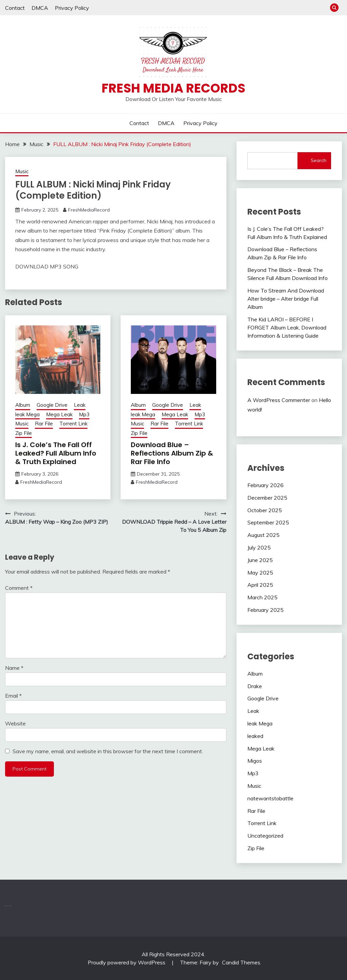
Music (22, 171)
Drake (255, 686)
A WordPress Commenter (279, 400)
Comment (19, 588)
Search (319, 160)
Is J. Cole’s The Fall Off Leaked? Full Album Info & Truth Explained (56, 453)
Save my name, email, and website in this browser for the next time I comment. (108, 751)
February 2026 (266, 485)
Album (23, 405)
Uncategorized (265, 836)
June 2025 (260, 560)
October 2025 (265, 510)
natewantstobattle (270, 798)
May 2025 (260, 573)
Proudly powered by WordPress (127, 962)
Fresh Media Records (173, 88)
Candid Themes (241, 962)
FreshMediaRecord (89, 210)
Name (14, 668)
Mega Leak (59, 414)
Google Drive (52, 405)
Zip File (24, 433)
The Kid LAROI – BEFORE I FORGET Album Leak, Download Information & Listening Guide (287, 327)
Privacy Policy (72, 8)
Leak (80, 405)
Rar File (44, 424)
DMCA (40, 8)
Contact (15, 8)
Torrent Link (73, 424)
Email (13, 696)
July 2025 (259, 547)
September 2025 (268, 522)
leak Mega (27, 414)
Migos (255, 761)
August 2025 (263, 535)
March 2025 (262, 597)
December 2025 (267, 498)
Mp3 (84, 414)
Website (15, 723)
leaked (255, 736)
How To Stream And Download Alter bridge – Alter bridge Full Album (286, 299)
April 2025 (260, 585)
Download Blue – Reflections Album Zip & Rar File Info (172, 453)
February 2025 (266, 610)
